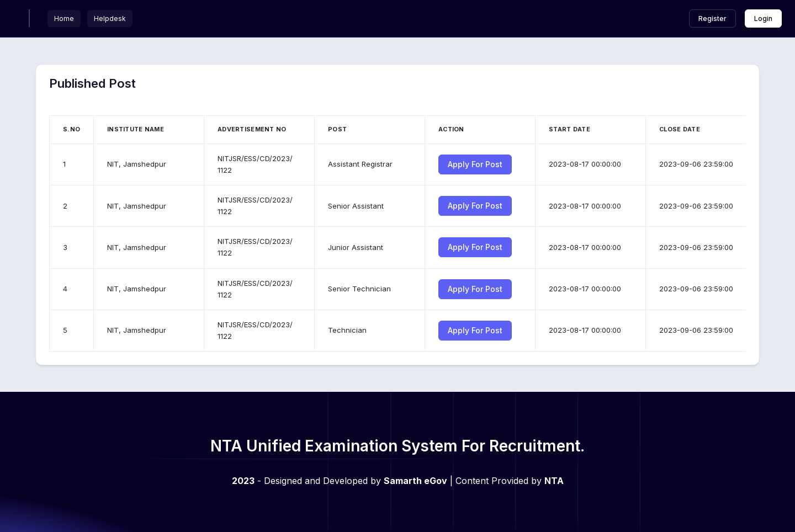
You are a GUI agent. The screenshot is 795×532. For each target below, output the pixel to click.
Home (64, 18)
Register (712, 18)
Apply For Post (475, 164)
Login (763, 18)
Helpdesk (110, 18)
